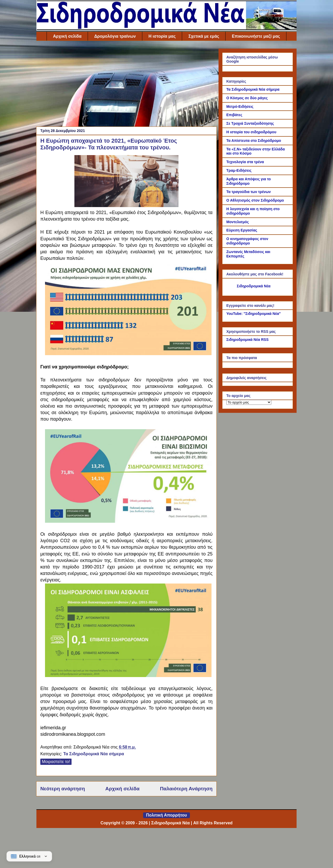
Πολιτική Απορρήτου (166, 815)
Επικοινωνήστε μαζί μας (256, 36)
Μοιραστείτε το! (56, 762)
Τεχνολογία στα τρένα (245, 162)
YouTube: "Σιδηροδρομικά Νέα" (254, 314)
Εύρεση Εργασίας (242, 230)
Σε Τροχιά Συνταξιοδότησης (250, 123)
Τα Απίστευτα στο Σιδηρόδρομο (254, 141)
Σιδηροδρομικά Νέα (254, 286)
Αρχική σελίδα (67, 36)
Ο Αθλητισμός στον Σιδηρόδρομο (255, 200)
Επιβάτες (234, 115)
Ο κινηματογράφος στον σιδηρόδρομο (247, 241)
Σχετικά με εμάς (204, 36)
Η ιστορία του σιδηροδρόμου (251, 132)
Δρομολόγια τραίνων (115, 36)
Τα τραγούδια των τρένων (249, 192)
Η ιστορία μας (162, 36)
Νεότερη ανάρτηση (63, 789)
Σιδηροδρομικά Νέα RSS (247, 340)
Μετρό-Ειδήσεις (240, 107)
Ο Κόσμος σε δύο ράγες (247, 98)
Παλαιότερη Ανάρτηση (186, 789)
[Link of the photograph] (126, 205)
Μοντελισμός (238, 222)
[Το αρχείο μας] (249, 402)
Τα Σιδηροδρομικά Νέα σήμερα (94, 754)
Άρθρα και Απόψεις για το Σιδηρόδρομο (249, 181)
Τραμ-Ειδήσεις (239, 170)
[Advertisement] (126, 85)
